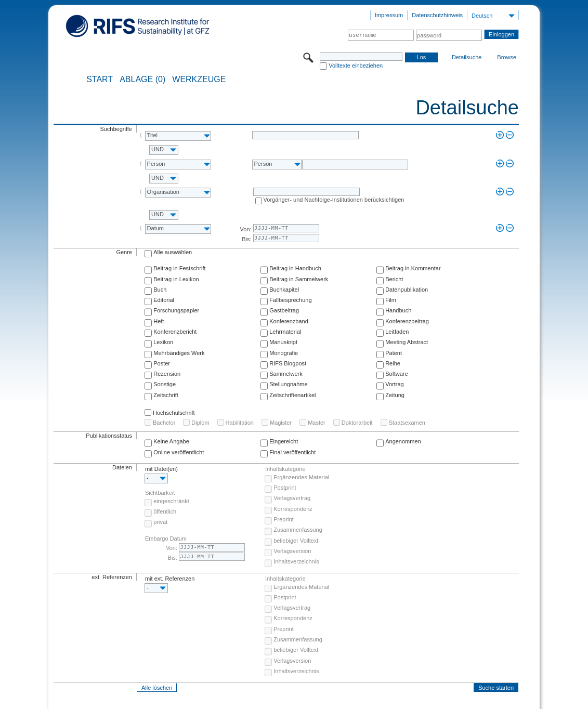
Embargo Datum (166, 539)
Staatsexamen (407, 423)
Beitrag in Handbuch (295, 268)
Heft (159, 321)
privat (160, 522)
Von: (246, 229)
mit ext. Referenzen (170, 579)
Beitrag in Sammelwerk (299, 279)
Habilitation (240, 423)
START (100, 80)
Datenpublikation (407, 290)
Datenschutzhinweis (437, 15)
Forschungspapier (176, 310)
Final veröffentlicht (292, 452)
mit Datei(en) (161, 469)
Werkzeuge (199, 80)
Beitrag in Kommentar (413, 268)
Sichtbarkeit (160, 493)
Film (391, 300)
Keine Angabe (171, 441)
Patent (394, 353)
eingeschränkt (171, 501)
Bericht (394, 279)
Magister (281, 423)
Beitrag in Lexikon (176, 279)
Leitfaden (397, 332)
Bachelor (164, 423)
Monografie (284, 353)
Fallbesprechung (290, 300)
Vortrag (394, 384)
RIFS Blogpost (288, 363)
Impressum (389, 15)
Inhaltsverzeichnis (296, 561)
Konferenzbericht (175, 332)
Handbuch (398, 310)
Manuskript (283, 342)
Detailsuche (467, 57)
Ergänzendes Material (301, 477)
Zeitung (395, 395)
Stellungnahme (288, 384)
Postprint (285, 488)
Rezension (167, 374)
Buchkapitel (284, 290)
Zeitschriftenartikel (292, 395)
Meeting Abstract (407, 342)
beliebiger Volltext (296, 541)
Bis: (246, 239)
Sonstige (165, 384)
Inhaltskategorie (285, 469)
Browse (507, 57)
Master (317, 423)
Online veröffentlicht (179, 452)
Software (396, 374)
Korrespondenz (293, 509)
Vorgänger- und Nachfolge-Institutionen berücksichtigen (334, 200)
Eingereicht (284, 441)
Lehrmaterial (285, 332)
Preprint (284, 519)
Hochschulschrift (174, 413)
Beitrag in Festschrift (179, 268)
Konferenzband (289, 321)
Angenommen (403, 441)
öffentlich (165, 511)
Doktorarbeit (357, 423)
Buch (160, 290)
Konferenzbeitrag (407, 321)
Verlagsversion (292, 551)
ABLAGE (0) (142, 80)
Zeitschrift (166, 395)
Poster (162, 363)
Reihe (393, 363)
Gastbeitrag (284, 310)
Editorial (164, 300)
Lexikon (163, 342)
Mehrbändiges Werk (179, 353)
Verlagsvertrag (292, 498)
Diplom (200, 423)
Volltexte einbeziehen (356, 65)
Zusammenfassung (298, 530)
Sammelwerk (286, 374)
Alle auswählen (173, 252)
